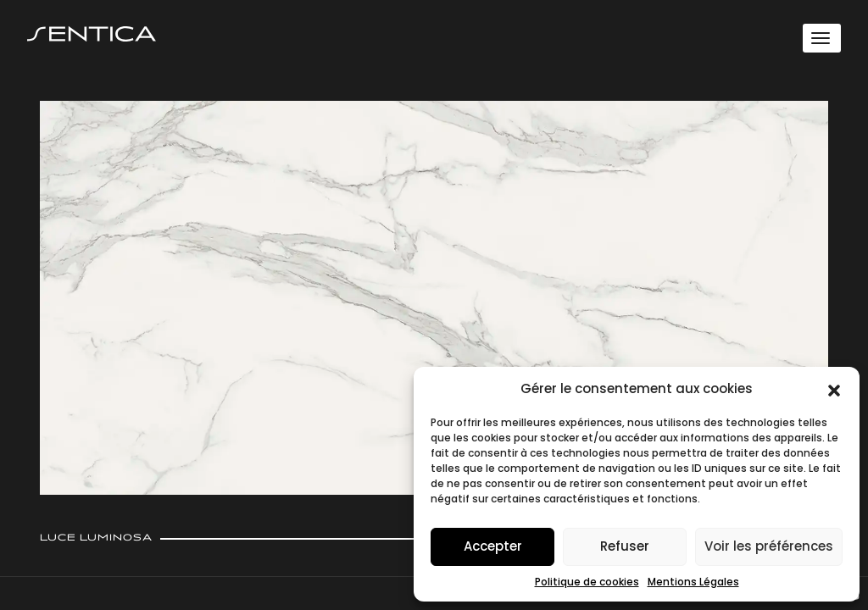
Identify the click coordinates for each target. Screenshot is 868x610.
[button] (834, 389)
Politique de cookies (587, 582)
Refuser (625, 546)
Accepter (493, 546)
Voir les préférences (769, 546)
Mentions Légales (693, 582)
